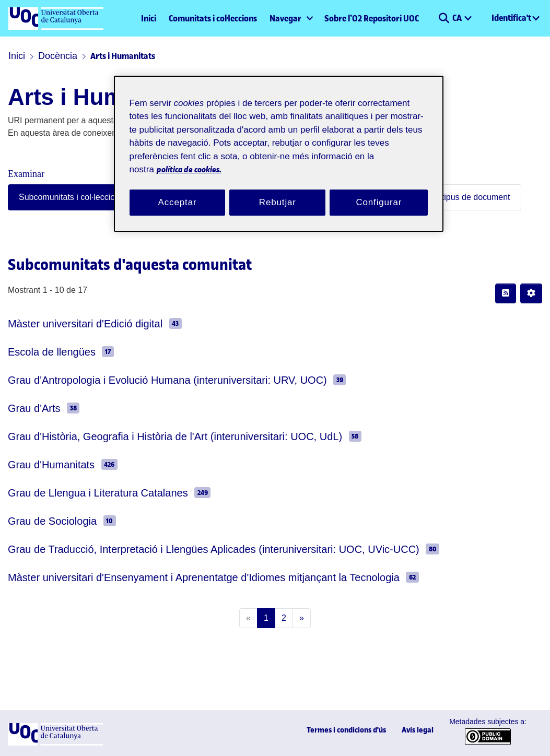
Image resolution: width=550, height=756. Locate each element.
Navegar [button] (285, 18)
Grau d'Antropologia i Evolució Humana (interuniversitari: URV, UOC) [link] (145, 380)
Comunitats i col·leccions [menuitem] (213, 18)
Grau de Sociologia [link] (45, 521)
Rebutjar (277, 190)
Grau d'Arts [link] (31, 408)
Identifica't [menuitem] (511, 18)
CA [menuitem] (458, 18)
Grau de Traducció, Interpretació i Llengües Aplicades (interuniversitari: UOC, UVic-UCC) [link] (182, 549)
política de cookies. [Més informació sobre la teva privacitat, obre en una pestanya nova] (259, 157)
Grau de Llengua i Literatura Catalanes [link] (84, 493)
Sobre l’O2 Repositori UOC (372, 18)
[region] (279, 147)
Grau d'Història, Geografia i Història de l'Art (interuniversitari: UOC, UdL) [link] (153, 436)
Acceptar (178, 190)
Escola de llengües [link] (44, 352)
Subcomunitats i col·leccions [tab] (62, 197)
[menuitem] (291, 18)
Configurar (379, 190)
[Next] (300, 618)
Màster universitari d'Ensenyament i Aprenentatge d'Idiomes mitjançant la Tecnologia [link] (181, 577)
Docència (52, 56)
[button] (444, 18)
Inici (149, 18)
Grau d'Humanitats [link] (46, 464)
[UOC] (55, 743)
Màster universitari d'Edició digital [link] (77, 323)
